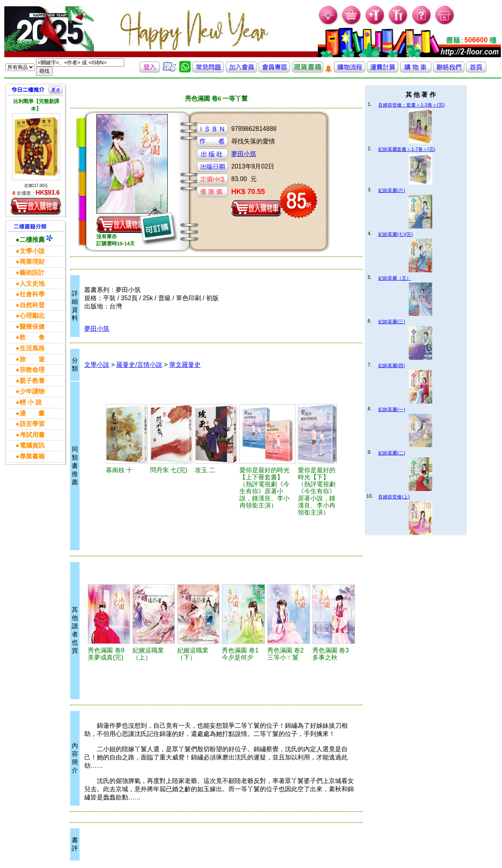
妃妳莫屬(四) (391, 366)
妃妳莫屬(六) (391, 190)
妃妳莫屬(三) (391, 322)
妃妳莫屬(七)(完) (395, 234)
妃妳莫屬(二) (391, 453)
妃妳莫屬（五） (395, 278)
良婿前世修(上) (394, 497)
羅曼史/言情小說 (139, 365)
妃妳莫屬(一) (391, 410)
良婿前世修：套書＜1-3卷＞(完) (411, 105)
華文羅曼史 (185, 365)
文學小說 (97, 365)
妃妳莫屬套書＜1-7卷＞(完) (407, 149)
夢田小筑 (244, 154)
